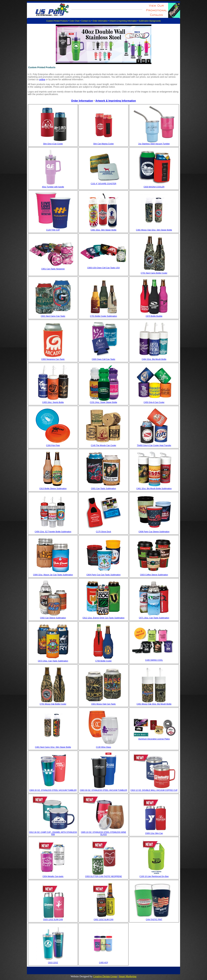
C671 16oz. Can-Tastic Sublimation (154, 618)
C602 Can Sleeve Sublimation (53, 618)
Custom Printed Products (57, 21)
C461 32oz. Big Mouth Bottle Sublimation (154, 489)
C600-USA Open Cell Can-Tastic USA (103, 268)
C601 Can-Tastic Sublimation (104, 489)
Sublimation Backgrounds (150, 21)
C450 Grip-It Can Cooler (154, 402)
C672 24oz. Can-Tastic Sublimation (53, 661)
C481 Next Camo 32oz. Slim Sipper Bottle (53, 747)
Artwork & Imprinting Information (123, 21)
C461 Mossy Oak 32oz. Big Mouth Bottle (154, 704)
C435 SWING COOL (154, 660)
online (42, 79)
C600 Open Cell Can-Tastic (103, 359)
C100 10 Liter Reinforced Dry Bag (154, 876)
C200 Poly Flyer (53, 445)
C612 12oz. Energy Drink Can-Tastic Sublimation (103, 618)
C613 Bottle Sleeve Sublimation (53, 489)
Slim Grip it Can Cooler (53, 144)
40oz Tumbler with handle (53, 187)
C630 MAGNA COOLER (154, 187)
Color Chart (75, 21)
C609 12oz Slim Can (154, 833)
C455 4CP (103, 963)
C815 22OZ (53, 963)
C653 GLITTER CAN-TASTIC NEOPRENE (103, 876)
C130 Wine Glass (103, 747)
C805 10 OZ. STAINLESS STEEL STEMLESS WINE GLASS (103, 833)
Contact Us (86, 21)
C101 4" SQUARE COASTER (103, 184)
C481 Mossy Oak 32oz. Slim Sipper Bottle (154, 230)
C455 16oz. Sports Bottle (53, 402)
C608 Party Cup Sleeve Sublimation (154, 532)
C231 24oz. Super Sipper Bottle (104, 402)
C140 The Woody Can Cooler (104, 445)
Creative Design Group (105, 976)
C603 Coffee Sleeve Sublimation (154, 575)
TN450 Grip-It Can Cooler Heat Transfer (154, 445)
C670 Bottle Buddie (154, 316)
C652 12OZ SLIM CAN (103, 920)
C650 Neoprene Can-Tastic (53, 359)
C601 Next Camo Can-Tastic (53, 316)
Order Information (100, 21)
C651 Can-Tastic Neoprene (53, 269)
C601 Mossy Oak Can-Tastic (103, 704)
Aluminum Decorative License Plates (154, 739)
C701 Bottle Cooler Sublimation (103, 316)
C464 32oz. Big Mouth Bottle (154, 359)
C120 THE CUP (53, 230)
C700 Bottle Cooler (103, 661)
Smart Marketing (128, 976)
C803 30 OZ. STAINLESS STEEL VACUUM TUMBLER (104, 790)
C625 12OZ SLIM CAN (53, 920)
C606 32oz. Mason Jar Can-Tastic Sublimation (53, 575)
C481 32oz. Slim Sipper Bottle (103, 230)
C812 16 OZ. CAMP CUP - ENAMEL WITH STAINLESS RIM (53, 833)
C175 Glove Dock (103, 532)
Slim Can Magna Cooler (103, 144)
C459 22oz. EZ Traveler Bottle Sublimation (53, 532)
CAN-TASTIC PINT (154, 920)
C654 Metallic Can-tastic (53, 876)
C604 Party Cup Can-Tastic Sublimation (103, 575)
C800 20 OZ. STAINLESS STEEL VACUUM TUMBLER (53, 790)
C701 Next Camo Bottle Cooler (154, 273)
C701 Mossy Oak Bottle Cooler (53, 704)
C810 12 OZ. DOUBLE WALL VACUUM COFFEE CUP (154, 790)
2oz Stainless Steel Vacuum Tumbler (154, 144)
